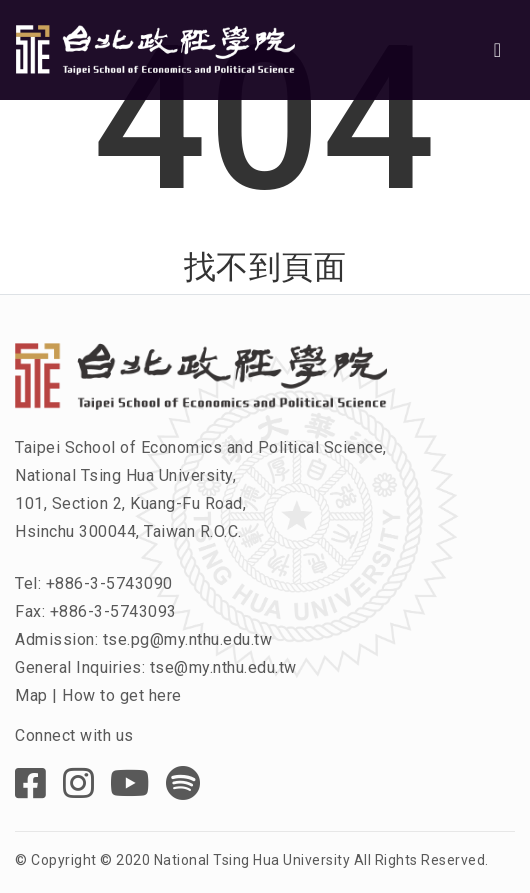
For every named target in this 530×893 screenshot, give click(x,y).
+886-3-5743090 (109, 583)
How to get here (122, 695)
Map (31, 695)
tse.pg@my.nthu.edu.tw (188, 639)
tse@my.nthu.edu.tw (223, 667)
